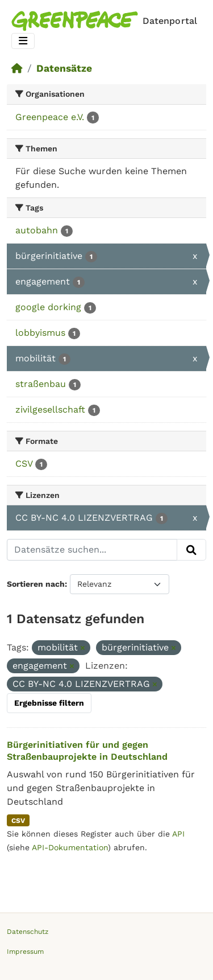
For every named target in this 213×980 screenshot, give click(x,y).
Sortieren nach (36, 584)
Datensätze (64, 68)
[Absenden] (191, 550)
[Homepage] (106, 21)
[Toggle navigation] (23, 41)
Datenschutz (28, 932)
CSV (18, 821)
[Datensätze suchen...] (92, 550)
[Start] (17, 68)
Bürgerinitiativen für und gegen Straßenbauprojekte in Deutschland (87, 751)
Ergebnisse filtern (49, 703)
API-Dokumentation (70, 847)
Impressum (25, 952)
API (178, 834)
